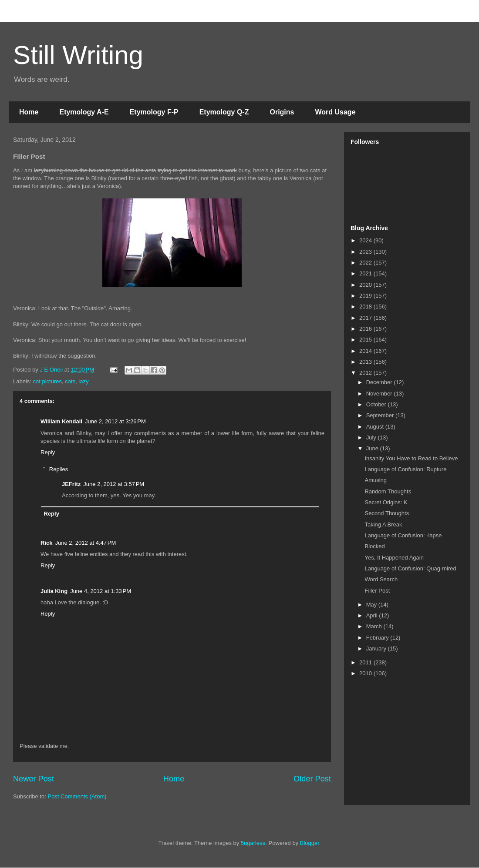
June (373, 448)
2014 (366, 351)
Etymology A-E (84, 112)
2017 (366, 318)
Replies (59, 469)
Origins (282, 112)
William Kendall (61, 421)
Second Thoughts (387, 513)
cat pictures (47, 381)
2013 (366, 362)
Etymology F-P (154, 112)
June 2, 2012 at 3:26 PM (115, 421)
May (372, 605)
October (377, 404)
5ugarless (253, 843)
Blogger (310, 843)
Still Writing (78, 55)
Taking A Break (383, 524)
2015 (366, 340)
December (380, 382)
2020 (366, 285)
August (376, 427)
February (378, 638)
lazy (83, 381)
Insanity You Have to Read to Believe (411, 458)
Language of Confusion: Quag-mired (410, 568)
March (375, 626)
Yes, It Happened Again (394, 558)
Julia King (54, 591)
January (377, 648)
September (381, 415)
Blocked (374, 546)
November (380, 394)
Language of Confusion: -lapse (403, 535)
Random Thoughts (388, 491)
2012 (366, 373)
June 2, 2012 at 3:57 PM (114, 484)
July (372, 437)
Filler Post (377, 591)
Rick (46, 543)
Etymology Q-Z (224, 112)
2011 (366, 662)
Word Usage (335, 112)
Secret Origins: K (386, 502)
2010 (366, 673)
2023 (366, 252)
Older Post (312, 779)
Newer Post (34, 779)
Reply (48, 452)
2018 (366, 307)
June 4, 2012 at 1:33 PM (101, 591)
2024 (366, 240)
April (373, 615)
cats (70, 381)
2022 (366, 263)
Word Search (381, 579)
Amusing (376, 480)
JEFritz (71, 484)
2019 (366, 296)
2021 (366, 273)
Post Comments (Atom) (77, 796)
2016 (366, 329)
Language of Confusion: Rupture (405, 469)
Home (29, 112)
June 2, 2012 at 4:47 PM (85, 543)
